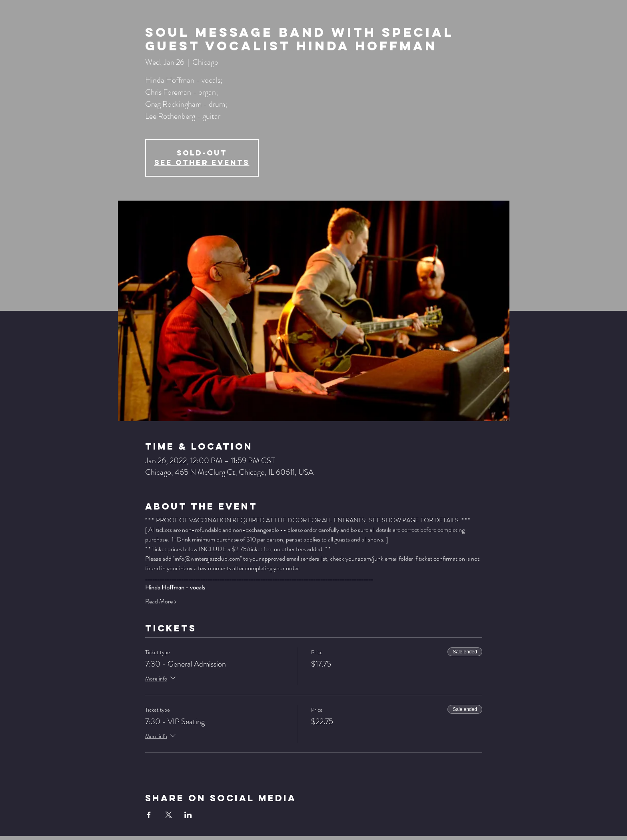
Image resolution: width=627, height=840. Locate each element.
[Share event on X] (169, 815)
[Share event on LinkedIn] (188, 815)
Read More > (161, 601)
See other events (202, 162)
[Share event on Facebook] (149, 815)
